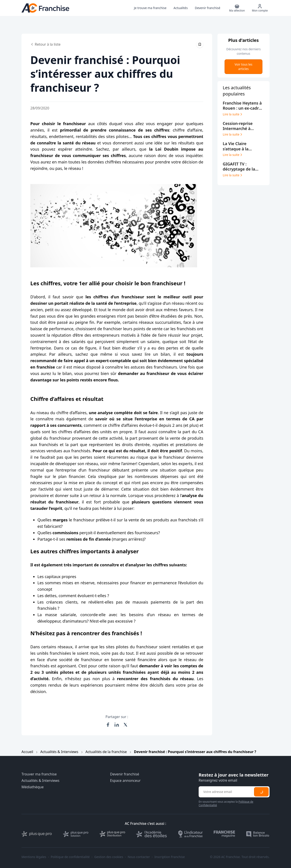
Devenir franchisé (125, 774)
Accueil (27, 752)
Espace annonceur (125, 781)
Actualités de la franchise (106, 752)
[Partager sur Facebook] (108, 725)
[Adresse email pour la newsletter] (226, 792)
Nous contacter (139, 857)
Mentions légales (34, 857)
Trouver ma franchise (39, 774)
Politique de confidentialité (70, 857)
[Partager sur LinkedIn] (117, 725)
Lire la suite (233, 114)
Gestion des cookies (109, 857)
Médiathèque (33, 787)
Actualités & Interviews (59, 752)
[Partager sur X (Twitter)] (126, 725)
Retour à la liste (45, 44)
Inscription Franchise (170, 857)
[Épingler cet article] (200, 44)
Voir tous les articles (243, 67)
